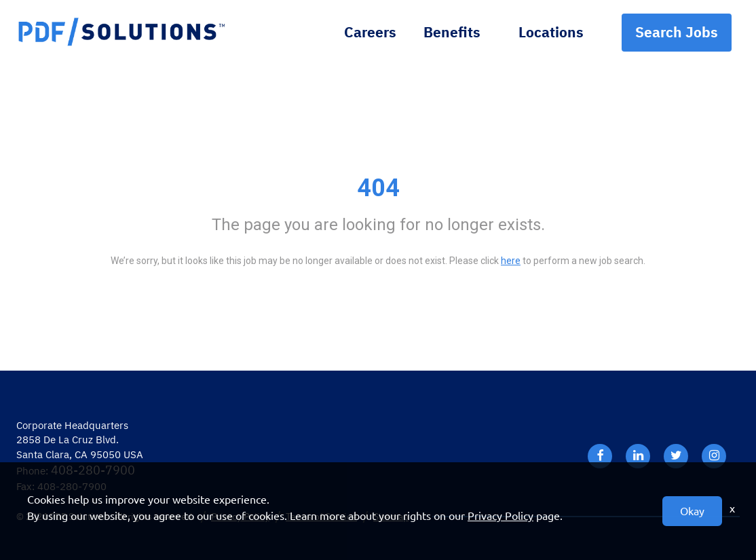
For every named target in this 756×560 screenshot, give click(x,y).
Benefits (452, 32)
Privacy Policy (500, 516)
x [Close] (732, 508)
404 (378, 188)
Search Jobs (677, 32)
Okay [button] (692, 511)
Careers (370, 32)
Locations (551, 32)
